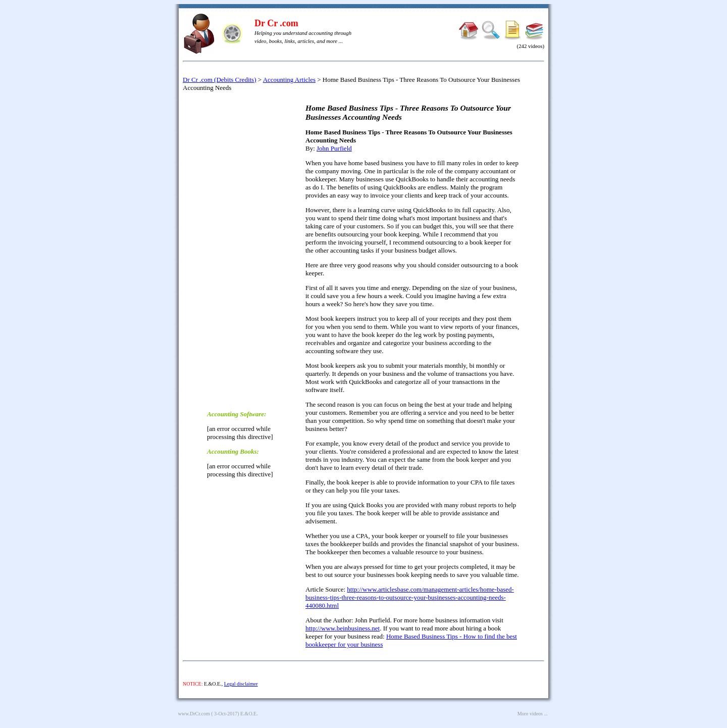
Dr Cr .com (276, 23)
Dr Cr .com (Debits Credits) (220, 80)
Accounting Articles (289, 80)
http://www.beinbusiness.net (343, 628)
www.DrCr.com (194, 714)
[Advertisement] (247, 250)
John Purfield (334, 148)
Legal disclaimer (241, 684)
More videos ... (533, 714)
